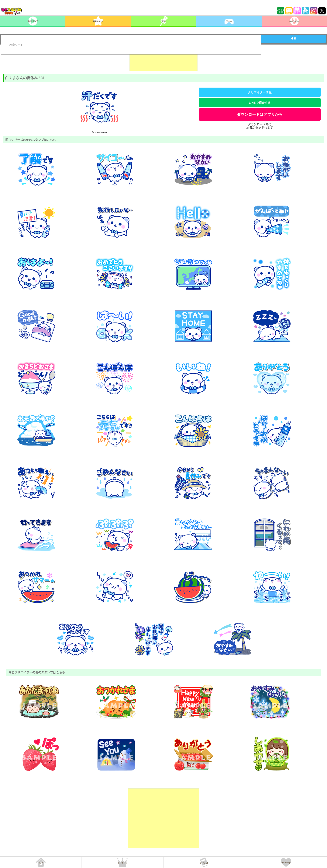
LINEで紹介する (260, 103)
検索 (293, 39)
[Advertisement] (163, 60)
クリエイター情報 (260, 92)
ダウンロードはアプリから (260, 115)
